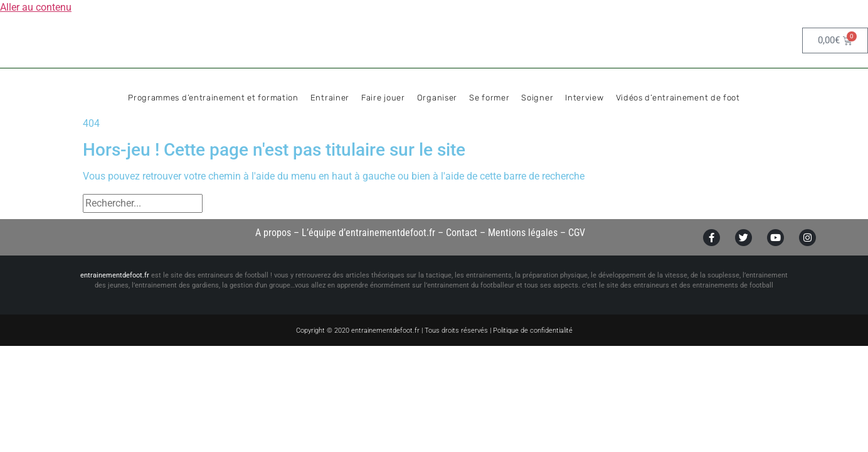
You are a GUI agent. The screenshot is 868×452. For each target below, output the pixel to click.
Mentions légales (523, 233)
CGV (577, 233)
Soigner (537, 98)
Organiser (437, 98)
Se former (489, 98)
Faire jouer (383, 98)
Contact (462, 233)
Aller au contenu (36, 7)
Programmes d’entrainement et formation (213, 98)
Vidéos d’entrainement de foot (678, 98)
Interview (584, 98)
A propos (273, 233)
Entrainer (330, 98)
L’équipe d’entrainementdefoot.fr (368, 233)
